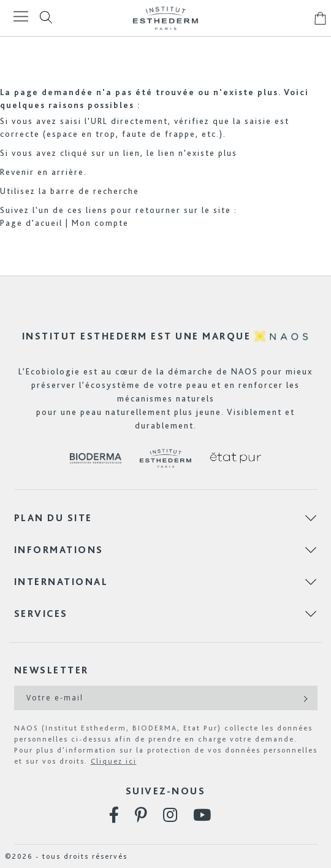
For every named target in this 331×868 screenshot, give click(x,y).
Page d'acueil (31, 223)
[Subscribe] (304, 698)
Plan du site (53, 518)
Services (41, 614)
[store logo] (165, 18)
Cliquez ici (114, 761)
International (61, 582)
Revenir (17, 172)
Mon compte (100, 223)
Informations (59, 550)
